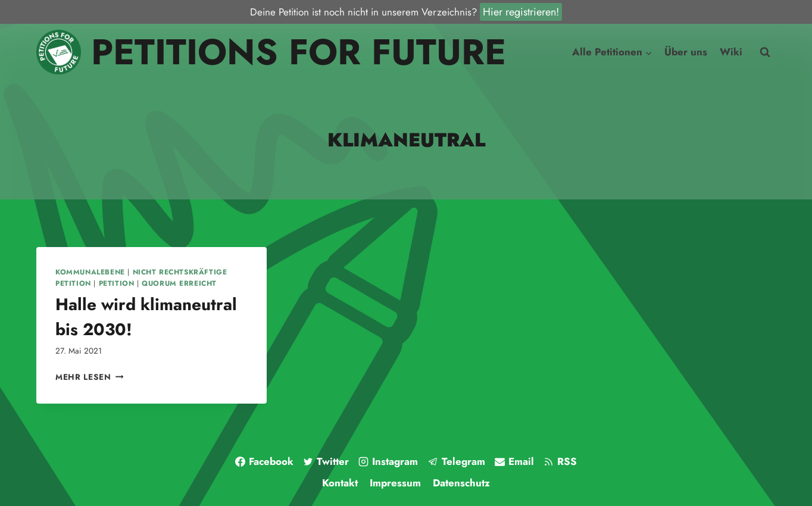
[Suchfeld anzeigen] (765, 52)
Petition (117, 283)
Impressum (395, 483)
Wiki (731, 52)
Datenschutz (461, 483)
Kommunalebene (90, 272)
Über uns (686, 52)
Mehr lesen (89, 377)
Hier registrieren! (521, 12)
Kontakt (340, 483)
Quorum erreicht (179, 283)
